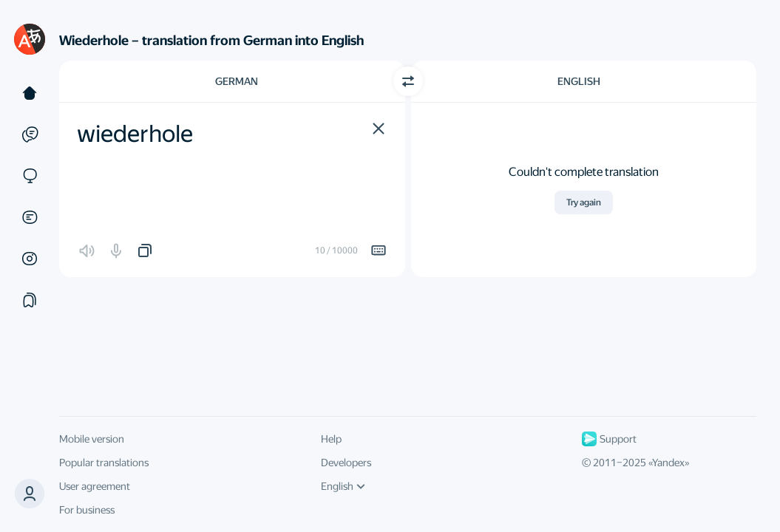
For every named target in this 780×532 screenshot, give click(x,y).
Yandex (668, 463)
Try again (584, 202)
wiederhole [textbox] (135, 134)
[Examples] (30, 134)
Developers (346, 463)
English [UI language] (343, 486)
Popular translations (104, 463)
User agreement (95, 486)
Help (331, 439)
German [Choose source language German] (237, 81)
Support (609, 439)
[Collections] (30, 300)
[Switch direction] (408, 81)
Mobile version (92, 439)
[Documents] (30, 217)
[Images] (30, 259)
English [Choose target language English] (579, 81)
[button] (379, 129)
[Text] (30, 93)
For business (87, 510)
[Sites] (30, 176)
